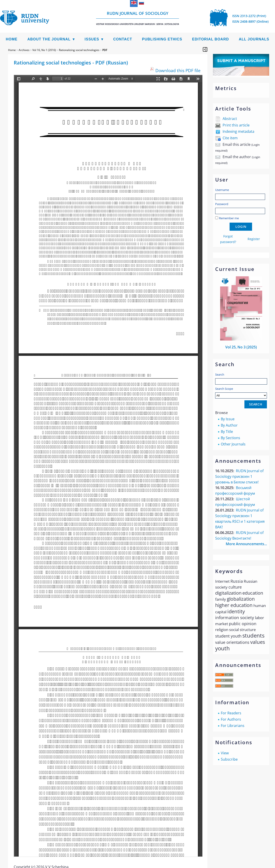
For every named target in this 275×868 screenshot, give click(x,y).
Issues (92, 39)
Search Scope (241, 393)
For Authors (231, 719)
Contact (123, 39)
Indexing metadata (238, 131)
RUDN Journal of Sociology (137, 18)
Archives (24, 50)
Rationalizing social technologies (79, 50)
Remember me (229, 218)
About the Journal (49, 39)
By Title (227, 432)
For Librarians (233, 726)
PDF (105, 50)
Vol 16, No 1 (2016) (44, 50)
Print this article (236, 125)
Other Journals (233, 444)
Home (12, 39)
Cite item (230, 138)
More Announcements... (246, 544)
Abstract (230, 119)
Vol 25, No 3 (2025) (241, 347)
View (225, 753)
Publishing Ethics (162, 39)
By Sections (230, 438)
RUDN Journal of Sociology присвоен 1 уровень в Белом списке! (239, 476)
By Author (229, 425)
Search (220, 374)
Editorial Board (210, 39)
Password (222, 204)
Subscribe (229, 759)
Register (254, 239)
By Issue (228, 419)
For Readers (231, 713)
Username (222, 190)
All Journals (254, 39)
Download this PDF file (178, 70)
